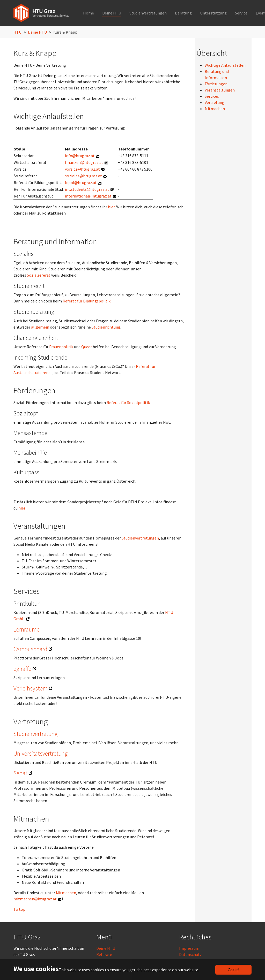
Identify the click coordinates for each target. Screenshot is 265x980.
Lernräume (27, 629)
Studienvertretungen (140, 538)
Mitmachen (66, 893)
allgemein (40, 327)
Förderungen (216, 84)
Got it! (233, 970)
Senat (20, 773)
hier (111, 207)
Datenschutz (190, 954)
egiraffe (22, 669)
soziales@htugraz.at (83, 176)
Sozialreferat (39, 275)
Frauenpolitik (61, 347)
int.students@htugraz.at (87, 189)
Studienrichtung (106, 327)
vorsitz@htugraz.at (82, 169)
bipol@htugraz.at (81, 183)
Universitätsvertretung (41, 753)
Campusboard (30, 649)
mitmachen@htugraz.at (35, 899)
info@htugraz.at (80, 156)
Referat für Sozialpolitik (128, 402)
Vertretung (215, 102)
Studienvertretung (35, 734)
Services (212, 96)
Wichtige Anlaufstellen (225, 65)
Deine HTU (106, 948)
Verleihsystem (31, 688)
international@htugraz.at (88, 196)
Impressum (189, 948)
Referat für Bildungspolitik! (87, 301)
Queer (87, 347)
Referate (104, 954)
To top (19, 909)
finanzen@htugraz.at (84, 162)
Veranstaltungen (220, 90)
